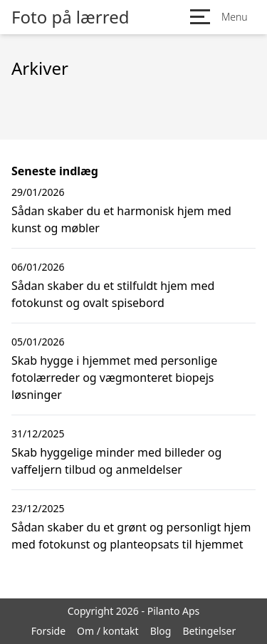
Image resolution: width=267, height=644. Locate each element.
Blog (161, 631)
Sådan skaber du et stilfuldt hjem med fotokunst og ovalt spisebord (113, 294)
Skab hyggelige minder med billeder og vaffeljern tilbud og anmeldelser (116, 461)
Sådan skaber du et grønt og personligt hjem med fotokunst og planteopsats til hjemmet (131, 536)
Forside (48, 631)
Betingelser (209, 631)
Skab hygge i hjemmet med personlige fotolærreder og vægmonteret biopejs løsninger (114, 378)
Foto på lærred (70, 17)
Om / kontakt (108, 631)
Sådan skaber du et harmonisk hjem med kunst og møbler (121, 219)
